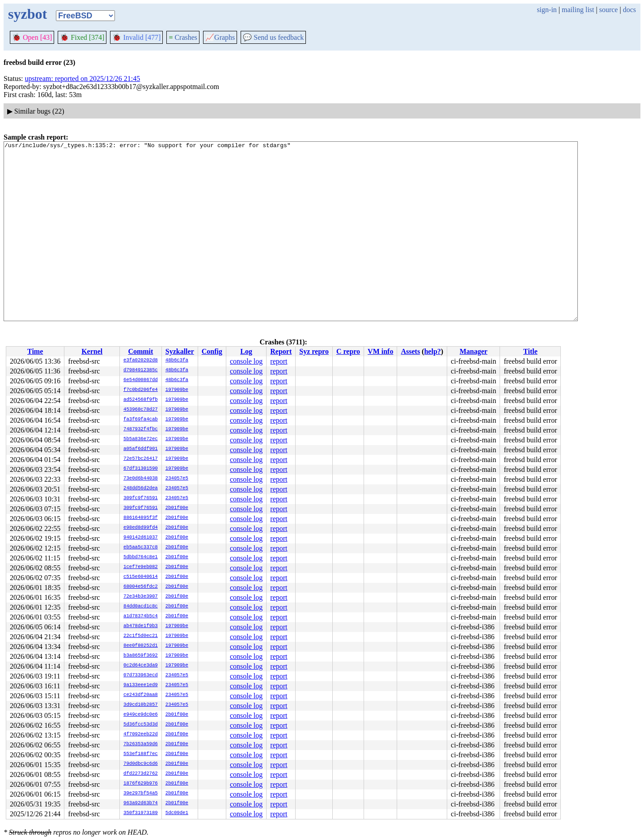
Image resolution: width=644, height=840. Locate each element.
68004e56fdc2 (141, 587)
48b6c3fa (177, 361)
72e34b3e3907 (141, 597)
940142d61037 (141, 538)
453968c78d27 (141, 410)
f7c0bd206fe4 (141, 390)
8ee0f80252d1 (141, 646)
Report (281, 351)
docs (629, 10)
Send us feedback (273, 37)
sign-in (547, 10)
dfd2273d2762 (141, 774)
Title (530, 351)
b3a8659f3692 (141, 656)
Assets (410, 351)
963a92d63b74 (141, 803)
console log (246, 361)
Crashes (183, 37)
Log (246, 351)
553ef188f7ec (141, 754)
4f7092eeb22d (141, 734)
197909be (177, 390)
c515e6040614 (141, 577)
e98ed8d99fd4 (141, 528)
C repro (348, 351)
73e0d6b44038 (141, 479)
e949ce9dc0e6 (141, 715)
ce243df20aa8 (141, 695)
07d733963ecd (141, 675)
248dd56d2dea (141, 488)
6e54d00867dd (141, 380)
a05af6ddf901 (141, 449)
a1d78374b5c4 (141, 616)
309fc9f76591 (141, 498)
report (279, 361)
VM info (380, 351)
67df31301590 (141, 469)
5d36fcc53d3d (141, 725)
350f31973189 (141, 813)
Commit (140, 351)
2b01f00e (177, 508)
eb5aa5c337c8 (141, 547)
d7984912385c (141, 370)
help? (432, 351)
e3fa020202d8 (141, 361)
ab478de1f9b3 (141, 626)
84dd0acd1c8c (141, 607)
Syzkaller (180, 351)
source (609, 10)
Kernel (92, 351)
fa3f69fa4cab (141, 420)
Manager (474, 351)
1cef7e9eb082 (141, 567)
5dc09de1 (177, 813)
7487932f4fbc (141, 429)
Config (212, 351)
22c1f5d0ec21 (141, 636)
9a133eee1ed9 (141, 685)
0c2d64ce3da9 (141, 666)
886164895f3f (141, 518)
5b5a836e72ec (141, 439)
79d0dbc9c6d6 (141, 764)
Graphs (220, 37)
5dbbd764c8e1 (141, 557)
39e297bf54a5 (141, 793)
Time (35, 351)
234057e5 (177, 479)
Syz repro (314, 351)
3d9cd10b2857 (141, 705)
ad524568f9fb (141, 400)
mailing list (578, 10)
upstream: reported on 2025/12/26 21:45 (83, 78)
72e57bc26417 (141, 459)
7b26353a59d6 (141, 744)
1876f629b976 (141, 784)
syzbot (28, 14)
